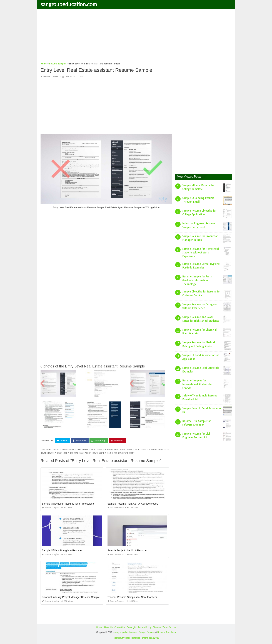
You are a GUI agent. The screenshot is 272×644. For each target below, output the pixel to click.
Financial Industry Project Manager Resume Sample (71, 597)
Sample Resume (147, 632)
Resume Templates (167, 632)
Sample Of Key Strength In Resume (62, 550)
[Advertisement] (136, 37)
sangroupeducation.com (69, 4)
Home (99, 627)
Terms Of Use (169, 627)
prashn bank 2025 (150, 638)
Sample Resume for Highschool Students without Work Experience (201, 253)
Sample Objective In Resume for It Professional (68, 503)
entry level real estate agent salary (152, 449)
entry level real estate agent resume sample (112, 449)
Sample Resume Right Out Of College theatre (133, 503)
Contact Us (120, 627)
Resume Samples (51, 77)
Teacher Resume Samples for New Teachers (132, 597)
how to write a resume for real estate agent (113, 453)
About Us (108, 627)
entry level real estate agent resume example (68, 449)
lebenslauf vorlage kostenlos (127, 638)
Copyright (131, 627)
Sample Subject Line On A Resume (127, 550)
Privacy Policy (145, 627)
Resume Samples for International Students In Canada (197, 384)
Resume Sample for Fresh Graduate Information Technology (197, 280)
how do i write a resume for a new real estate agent (66, 453)
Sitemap (157, 627)
